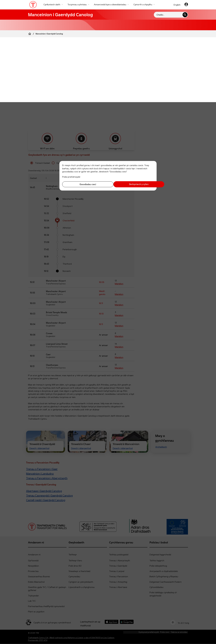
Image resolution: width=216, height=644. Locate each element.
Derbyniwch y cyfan (132, 184)
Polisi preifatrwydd (71, 177)
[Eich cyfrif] (186, 5)
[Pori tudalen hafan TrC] (33, 5)
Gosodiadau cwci (84, 184)
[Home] (30, 34)
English (177, 5)
